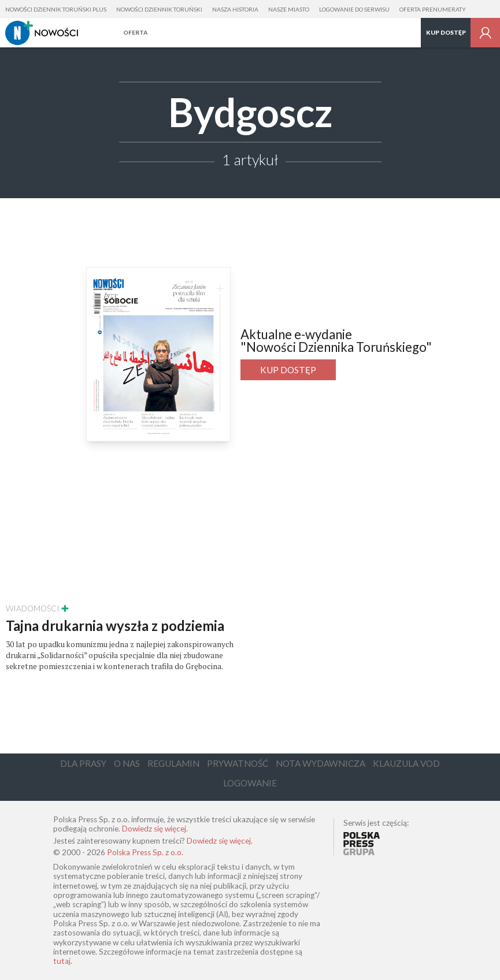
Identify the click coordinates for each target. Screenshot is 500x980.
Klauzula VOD (406, 763)
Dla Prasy (83, 763)
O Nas (127, 763)
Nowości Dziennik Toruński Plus (56, 9)
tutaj (62, 961)
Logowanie (250, 783)
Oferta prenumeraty (433, 9)
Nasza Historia (235, 9)
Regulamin (173, 763)
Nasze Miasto (289, 9)
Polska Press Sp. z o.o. (145, 852)
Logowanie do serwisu (354, 9)
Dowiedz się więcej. (155, 829)
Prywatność (238, 763)
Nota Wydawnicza (321, 763)
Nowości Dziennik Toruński (159, 9)
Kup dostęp (446, 32)
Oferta (136, 32)
